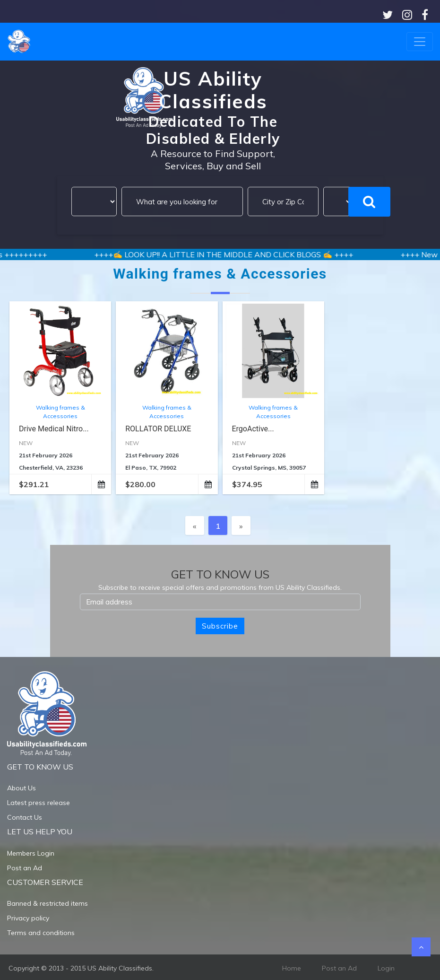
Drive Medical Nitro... (54, 429)
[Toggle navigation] (420, 42)
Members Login (31, 853)
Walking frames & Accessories (60, 412)
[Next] (241, 525)
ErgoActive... (253, 429)
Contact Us (25, 817)
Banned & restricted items (47, 903)
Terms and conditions (41, 933)
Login (386, 968)
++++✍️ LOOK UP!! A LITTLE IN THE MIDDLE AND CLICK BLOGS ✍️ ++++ (233, 254)
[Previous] (195, 525)
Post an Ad (25, 868)
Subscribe (220, 626)
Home (292, 968)
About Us (22, 788)
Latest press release (39, 803)
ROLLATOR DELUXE (158, 429)
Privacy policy (28, 918)
